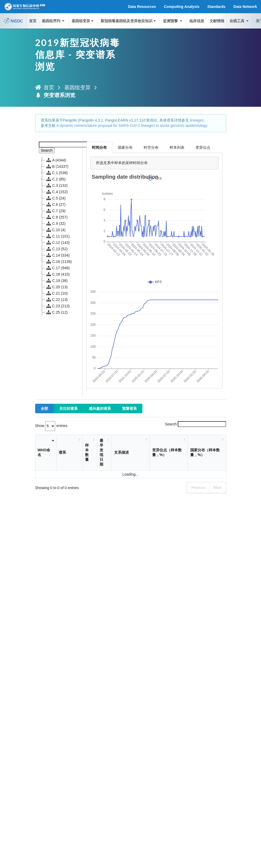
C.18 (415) (58, 274)
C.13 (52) (57, 249)
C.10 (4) (56, 230)
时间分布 (99, 147)
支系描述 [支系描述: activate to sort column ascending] (122, 452)
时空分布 (151, 147)
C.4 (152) (57, 192)
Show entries (51, 426)
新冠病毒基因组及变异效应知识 (129, 21)
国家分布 (125, 147)
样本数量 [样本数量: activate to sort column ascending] (87, 452)
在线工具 (240, 21)
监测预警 (173, 21)
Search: (195, 424)
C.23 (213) (58, 306)
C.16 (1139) (59, 262)
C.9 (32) (56, 224)
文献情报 (217, 21)
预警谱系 (129, 408)
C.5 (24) (56, 198)
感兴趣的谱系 (100, 408)
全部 (44, 408)
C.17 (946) (58, 268)
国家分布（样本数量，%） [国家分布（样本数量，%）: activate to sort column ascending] (205, 452)
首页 (33, 21)
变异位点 (203, 147)
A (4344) (56, 160)
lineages (197, 120)
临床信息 (197, 21)
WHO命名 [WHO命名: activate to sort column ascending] (44, 452)
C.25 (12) (57, 312)
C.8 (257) (57, 217)
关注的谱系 (68, 408)
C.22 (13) (57, 300)
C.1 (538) (57, 173)
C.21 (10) (57, 293)
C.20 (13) (57, 287)
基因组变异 (83, 21)
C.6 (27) (56, 205)
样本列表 (177, 147)
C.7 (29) (56, 211)
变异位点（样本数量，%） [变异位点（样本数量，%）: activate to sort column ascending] (167, 452)
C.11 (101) (58, 236)
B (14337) (57, 166)
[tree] (59, 236)
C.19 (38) (57, 281)
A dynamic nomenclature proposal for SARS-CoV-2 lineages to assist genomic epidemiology (132, 126)
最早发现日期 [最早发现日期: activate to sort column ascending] (101, 452)
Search (47, 150)
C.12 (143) (58, 243)
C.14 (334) (58, 255)
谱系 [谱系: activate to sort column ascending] (62, 452)
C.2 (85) (56, 179)
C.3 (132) (57, 185)
